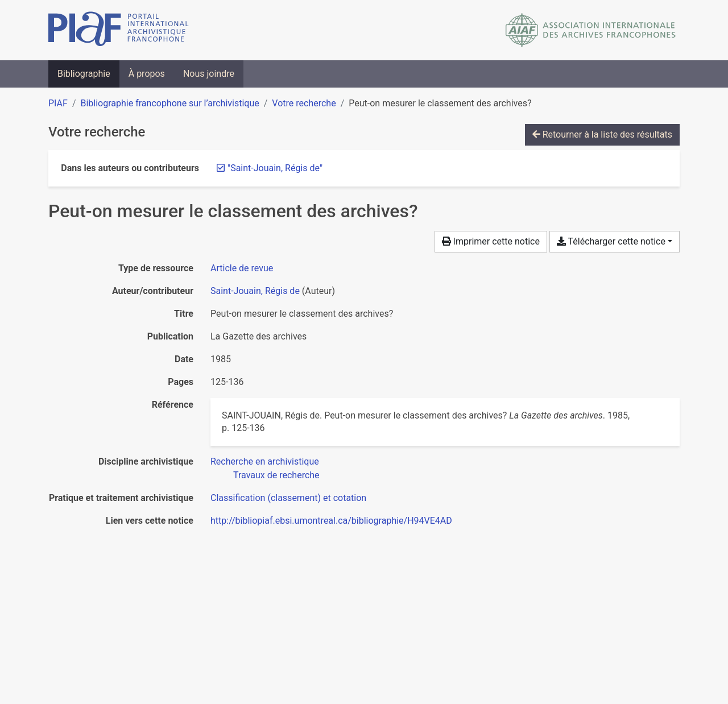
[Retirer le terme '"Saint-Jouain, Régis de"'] (275, 168)
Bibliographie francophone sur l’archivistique (169, 103)
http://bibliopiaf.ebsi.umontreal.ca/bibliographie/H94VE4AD (331, 521)
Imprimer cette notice (491, 241)
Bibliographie (84, 74)
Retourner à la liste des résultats (602, 134)
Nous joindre (209, 74)
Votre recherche (304, 103)
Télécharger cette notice (611, 241)
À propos (147, 74)
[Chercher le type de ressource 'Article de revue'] (242, 268)
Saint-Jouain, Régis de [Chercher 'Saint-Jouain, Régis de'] (255, 291)
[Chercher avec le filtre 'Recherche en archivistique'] (265, 461)
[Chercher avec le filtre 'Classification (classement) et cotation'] (288, 498)
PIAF (58, 103)
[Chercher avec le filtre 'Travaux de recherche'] (276, 475)
